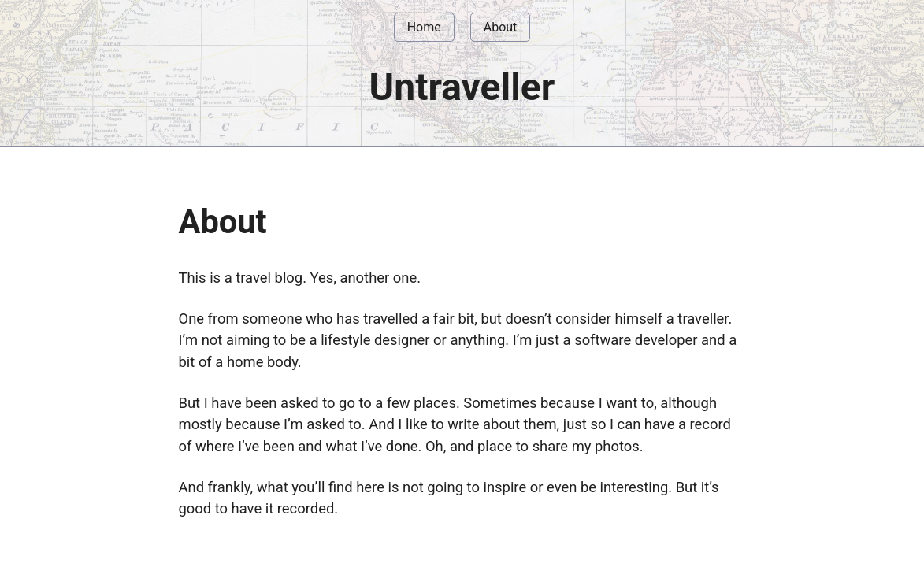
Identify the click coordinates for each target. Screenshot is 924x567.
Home (424, 27)
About (501, 27)
